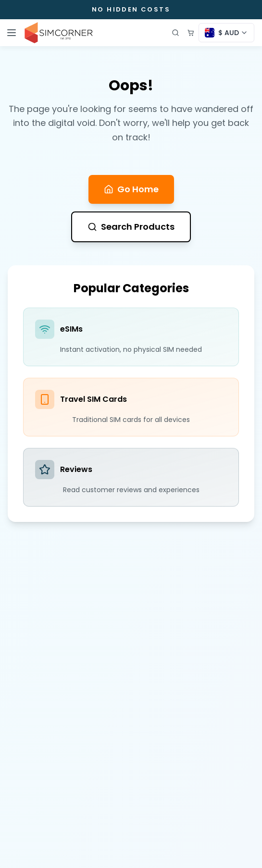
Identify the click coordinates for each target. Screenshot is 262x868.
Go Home (131, 189)
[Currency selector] (226, 33)
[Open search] (175, 33)
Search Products (131, 227)
